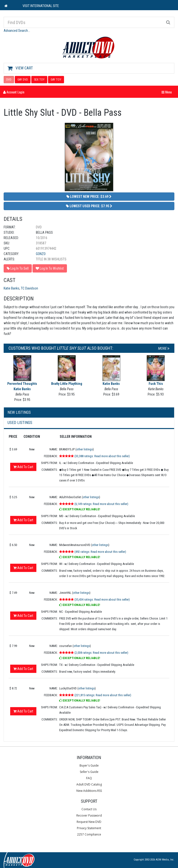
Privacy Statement (89, 828)
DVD (9, 80)
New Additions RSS (89, 791)
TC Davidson (29, 288)
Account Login (14, 92)
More (164, 348)
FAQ (89, 778)
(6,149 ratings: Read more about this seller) (101, 504)
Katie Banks (12, 288)
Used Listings (20, 423)
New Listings (19, 412)
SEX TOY (39, 80)
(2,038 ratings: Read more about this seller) (101, 653)
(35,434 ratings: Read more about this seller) (102, 599)
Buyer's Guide (89, 765)
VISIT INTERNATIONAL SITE (41, 6)
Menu (168, 92)
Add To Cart (23, 467)
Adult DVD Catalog (89, 784)
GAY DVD (23, 80)
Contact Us (89, 809)
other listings (85, 449)
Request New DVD (89, 822)
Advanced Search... (17, 31)
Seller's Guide (89, 772)
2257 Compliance (89, 834)
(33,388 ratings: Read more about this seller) (102, 456)
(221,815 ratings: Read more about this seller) (103, 695)
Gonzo (41, 254)
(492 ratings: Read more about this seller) (100, 552)
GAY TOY (56, 80)
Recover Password (89, 815)
